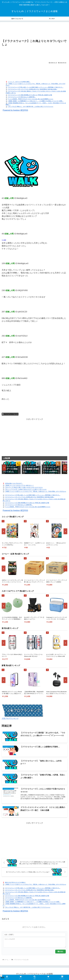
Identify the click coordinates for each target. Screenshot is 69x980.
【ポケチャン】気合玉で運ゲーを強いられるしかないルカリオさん (24, 487)
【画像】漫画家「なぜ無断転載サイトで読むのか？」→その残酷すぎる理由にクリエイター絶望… (36, 101)
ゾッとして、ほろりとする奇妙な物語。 (19, 82)
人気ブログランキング (10, 718)
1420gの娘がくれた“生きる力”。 (14, 483)
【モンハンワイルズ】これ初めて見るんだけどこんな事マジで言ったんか (26, 489)
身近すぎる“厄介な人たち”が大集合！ (15, 883)
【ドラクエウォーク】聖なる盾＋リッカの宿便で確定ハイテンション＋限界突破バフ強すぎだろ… (36, 87)
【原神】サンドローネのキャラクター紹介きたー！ (19, 485)
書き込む (60, 952)
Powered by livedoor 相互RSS (15, 110)
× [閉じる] (1, 976)
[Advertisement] (34, 31)
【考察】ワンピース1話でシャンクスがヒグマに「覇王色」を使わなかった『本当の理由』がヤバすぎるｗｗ (36, 491)
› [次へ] (65, 468)
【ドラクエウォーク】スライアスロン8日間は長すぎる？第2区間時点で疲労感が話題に (33, 89)
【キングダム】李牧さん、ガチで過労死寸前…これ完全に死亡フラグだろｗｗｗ (31, 107)
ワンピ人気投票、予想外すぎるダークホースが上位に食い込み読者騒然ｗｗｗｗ (31, 99)
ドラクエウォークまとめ (10, 414)
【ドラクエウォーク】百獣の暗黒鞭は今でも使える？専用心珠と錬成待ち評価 (30, 95)
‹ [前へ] (4, 468)
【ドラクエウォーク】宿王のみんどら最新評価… (22, 97)
